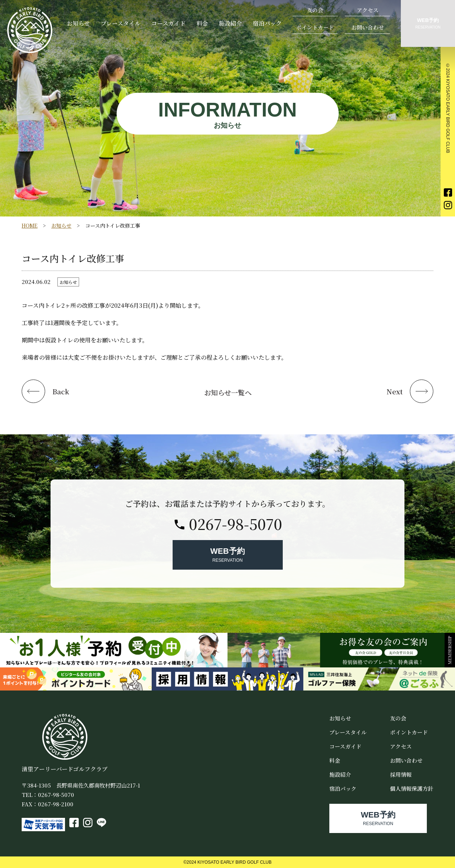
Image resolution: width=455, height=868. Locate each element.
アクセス (368, 10)
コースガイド (168, 23)
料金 (202, 23)
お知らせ (78, 23)
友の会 (315, 10)
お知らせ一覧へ (228, 392)
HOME (30, 225)
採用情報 (401, 774)
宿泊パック (267, 23)
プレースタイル (121, 23)
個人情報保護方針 (412, 788)
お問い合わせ (368, 27)
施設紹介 (230, 23)
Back (61, 391)
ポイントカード (315, 27)
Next (395, 391)
